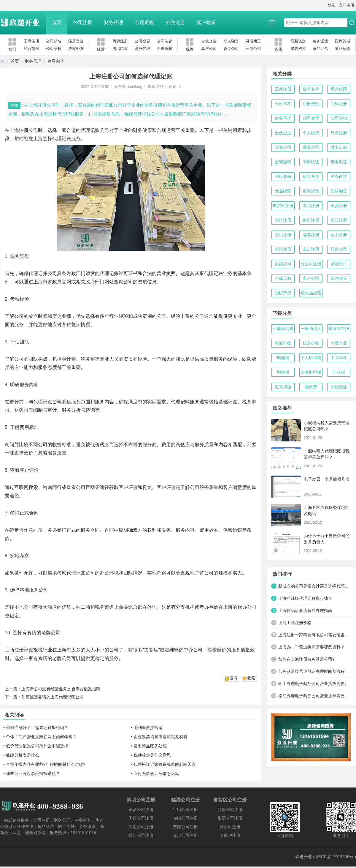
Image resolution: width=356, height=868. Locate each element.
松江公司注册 (141, 835)
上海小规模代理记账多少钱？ (305, 598)
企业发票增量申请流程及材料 (160, 737)
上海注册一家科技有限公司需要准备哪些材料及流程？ (315, 635)
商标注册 (120, 41)
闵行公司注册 (141, 818)
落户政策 (206, 22)
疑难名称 (311, 89)
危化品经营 (311, 293)
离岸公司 (209, 49)
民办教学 (339, 176)
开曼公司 (253, 49)
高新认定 (298, 41)
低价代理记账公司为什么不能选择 (37, 746)
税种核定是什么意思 (152, 755)
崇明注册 (311, 206)
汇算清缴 (283, 387)
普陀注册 (283, 249)
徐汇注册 (311, 220)
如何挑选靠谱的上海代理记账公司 (53, 697)
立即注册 (347, 5)
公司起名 (54, 41)
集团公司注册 (230, 818)
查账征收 (283, 343)
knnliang (135, 87)
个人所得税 (311, 358)
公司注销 (165, 41)
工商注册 (31, 41)
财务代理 (114, 22)
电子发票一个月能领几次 (327, 479)
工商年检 (339, 358)
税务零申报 (339, 329)
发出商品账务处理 (150, 746)
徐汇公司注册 (141, 827)
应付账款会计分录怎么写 (156, 774)
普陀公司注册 (185, 827)
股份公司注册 (230, 809)
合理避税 (144, 22)
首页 (57, 22)
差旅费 (311, 387)
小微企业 (339, 343)
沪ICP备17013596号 (335, 857)
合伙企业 (209, 41)
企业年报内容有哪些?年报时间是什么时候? (46, 764)
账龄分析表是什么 (23, 755)
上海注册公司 (24, 130)
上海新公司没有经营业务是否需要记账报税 (61, 689)
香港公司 (231, 49)
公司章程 (54, 49)
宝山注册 (283, 235)
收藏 (251, 678)
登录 (331, 5)
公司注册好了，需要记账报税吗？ (37, 727)
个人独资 (231, 41)
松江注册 (339, 220)
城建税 (283, 358)
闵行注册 (283, 220)
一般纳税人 (311, 329)
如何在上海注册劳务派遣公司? (306, 659)
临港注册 (311, 235)
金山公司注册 (185, 818)
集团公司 (283, 264)
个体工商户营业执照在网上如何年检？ (41, 737)
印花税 (339, 372)
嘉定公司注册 (185, 835)
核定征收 (311, 343)
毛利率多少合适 (148, 727)
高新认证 (311, 162)
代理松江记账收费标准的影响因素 (165, 764)
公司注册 (83, 22)
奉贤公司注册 (141, 809)
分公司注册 (311, 264)
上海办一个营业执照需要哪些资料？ (311, 647)
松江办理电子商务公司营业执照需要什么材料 (315, 696)
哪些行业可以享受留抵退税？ (33, 774)
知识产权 (283, 293)
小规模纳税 (283, 329)
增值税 (283, 372)
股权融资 (76, 49)
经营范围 (31, 49)
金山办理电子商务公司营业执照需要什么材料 (315, 684)
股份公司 (339, 249)
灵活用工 (253, 41)
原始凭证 (339, 387)
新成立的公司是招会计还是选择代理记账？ (315, 586)
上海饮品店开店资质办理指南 (305, 610)
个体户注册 (230, 835)
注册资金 (76, 41)
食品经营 (320, 49)
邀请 (233, 678)
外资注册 (175, 22)
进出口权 (120, 49)
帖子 (290, 23)
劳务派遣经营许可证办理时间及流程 (311, 671)
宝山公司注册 (185, 809)
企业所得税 (311, 372)
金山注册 (339, 235)
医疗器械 (343, 41)
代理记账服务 (66, 139)
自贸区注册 (283, 206)
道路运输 (343, 49)
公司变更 (142, 41)
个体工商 (283, 278)
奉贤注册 (339, 206)
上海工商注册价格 (295, 623)
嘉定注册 (311, 249)
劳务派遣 (320, 41)
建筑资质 (298, 49)
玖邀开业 (303, 857)
